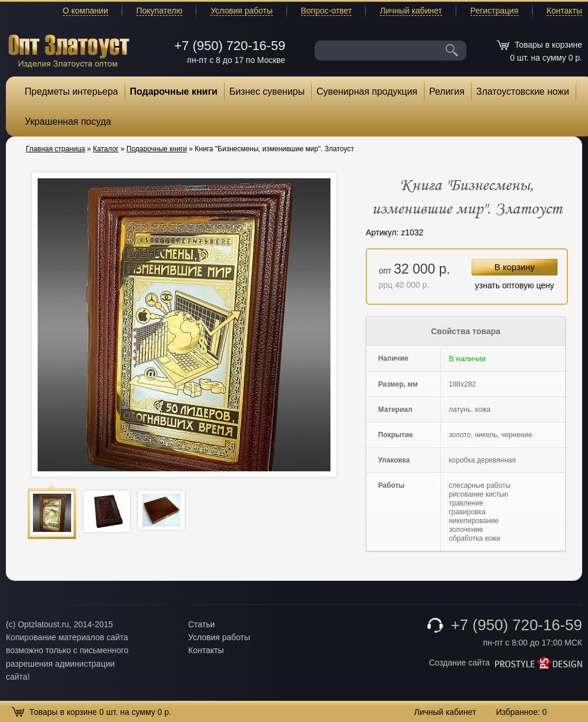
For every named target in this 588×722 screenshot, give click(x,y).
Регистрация (495, 11)
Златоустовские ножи (523, 92)
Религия (447, 92)
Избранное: (521, 712)
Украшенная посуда (68, 122)
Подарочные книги (174, 92)
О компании (86, 11)
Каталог (106, 149)
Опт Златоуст (69, 50)
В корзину (514, 267)
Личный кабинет (411, 11)
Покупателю (159, 11)
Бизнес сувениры (267, 92)
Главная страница (56, 149)
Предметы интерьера (71, 92)
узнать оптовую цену (515, 285)
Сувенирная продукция (367, 92)
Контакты (564, 11)
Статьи (201, 624)
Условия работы (241, 11)
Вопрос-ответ (327, 11)
